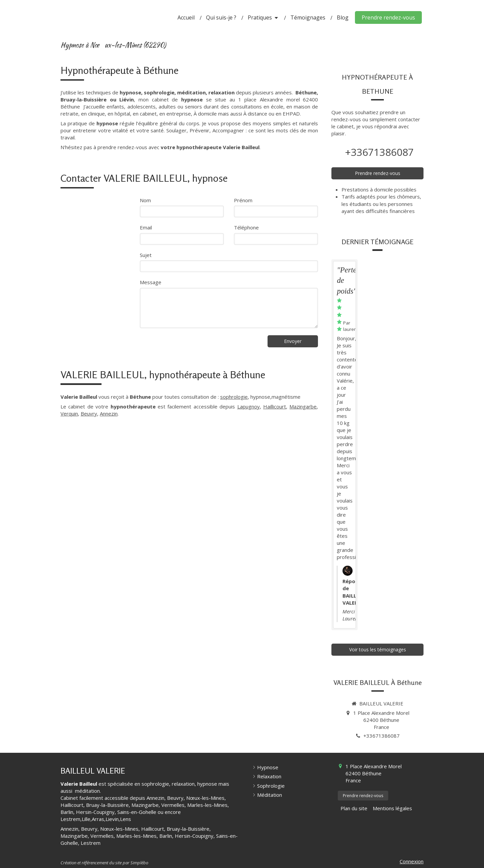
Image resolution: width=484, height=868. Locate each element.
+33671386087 (379, 152)
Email (146, 227)
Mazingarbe (303, 406)
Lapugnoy (249, 406)
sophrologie (234, 397)
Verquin (69, 414)
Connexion (412, 861)
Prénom (243, 200)
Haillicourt (275, 406)
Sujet (146, 255)
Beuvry (89, 414)
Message (151, 282)
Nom (145, 200)
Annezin (109, 414)
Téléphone (246, 227)
